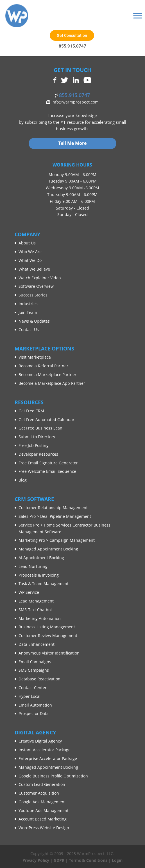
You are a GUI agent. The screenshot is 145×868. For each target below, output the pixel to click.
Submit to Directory (37, 437)
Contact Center (33, 688)
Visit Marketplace (35, 357)
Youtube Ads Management (44, 810)
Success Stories (33, 295)
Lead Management (36, 601)
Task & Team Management (44, 583)
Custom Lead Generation (42, 784)
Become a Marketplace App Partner (52, 383)
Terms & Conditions (88, 860)
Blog (23, 480)
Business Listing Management (47, 627)
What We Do (30, 260)
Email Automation (35, 705)
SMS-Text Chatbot (35, 610)
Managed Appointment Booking (48, 549)
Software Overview (36, 286)
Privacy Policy (36, 860)
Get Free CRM (31, 411)
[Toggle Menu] (138, 16)
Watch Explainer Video (40, 278)
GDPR (59, 860)
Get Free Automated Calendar (47, 420)
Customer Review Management (48, 636)
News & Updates (34, 321)
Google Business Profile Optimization (53, 776)
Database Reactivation (39, 679)
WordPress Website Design (44, 828)
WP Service (29, 592)
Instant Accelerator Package (45, 750)
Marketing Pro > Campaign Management (57, 540)
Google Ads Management (42, 802)
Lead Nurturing (33, 566)
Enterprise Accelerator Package (48, 758)
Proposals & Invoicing (39, 575)
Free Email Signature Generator (48, 463)
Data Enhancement (37, 644)
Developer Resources (38, 454)
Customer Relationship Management (53, 508)
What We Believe (34, 269)
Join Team (28, 312)
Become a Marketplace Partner (47, 375)
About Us (27, 243)
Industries (28, 304)
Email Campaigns (35, 662)
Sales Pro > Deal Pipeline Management (55, 516)
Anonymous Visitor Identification (49, 653)
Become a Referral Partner (43, 366)
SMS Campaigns (34, 670)
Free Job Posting (34, 445)
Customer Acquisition (39, 793)
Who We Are (30, 252)
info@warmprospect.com (74, 102)
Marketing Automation (40, 618)
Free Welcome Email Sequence (47, 471)
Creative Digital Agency (40, 741)
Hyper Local (30, 696)
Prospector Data (34, 713)
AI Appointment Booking (41, 558)
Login (117, 860)
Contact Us (29, 330)
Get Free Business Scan (40, 428)
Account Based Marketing (43, 819)
